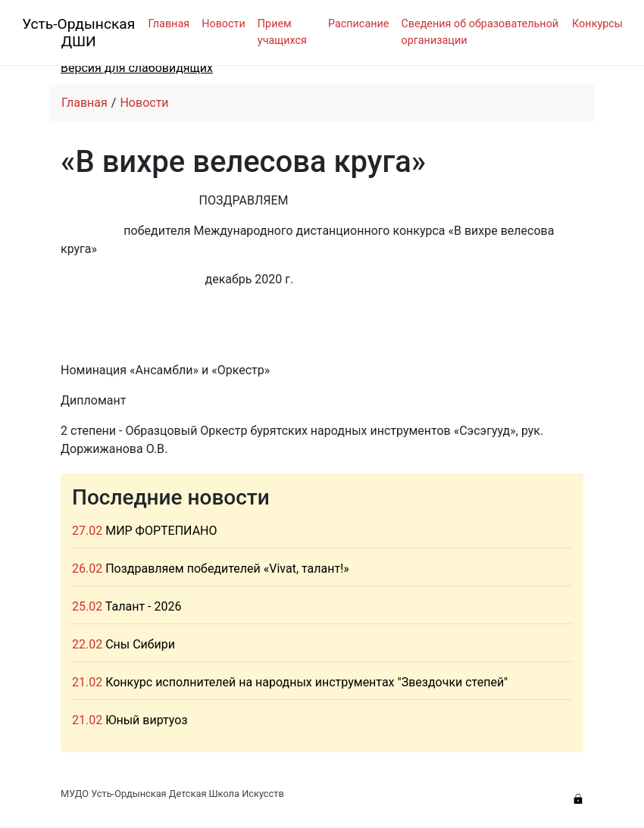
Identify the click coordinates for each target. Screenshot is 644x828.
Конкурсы (597, 24)
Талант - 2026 (144, 606)
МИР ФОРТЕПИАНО (161, 531)
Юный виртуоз (146, 720)
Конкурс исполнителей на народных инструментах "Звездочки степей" (306, 682)
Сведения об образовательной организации (480, 32)
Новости (224, 24)
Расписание (359, 24)
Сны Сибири (140, 644)
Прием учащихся (282, 32)
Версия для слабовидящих (137, 68)
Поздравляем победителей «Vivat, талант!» (227, 569)
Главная (169, 24)
